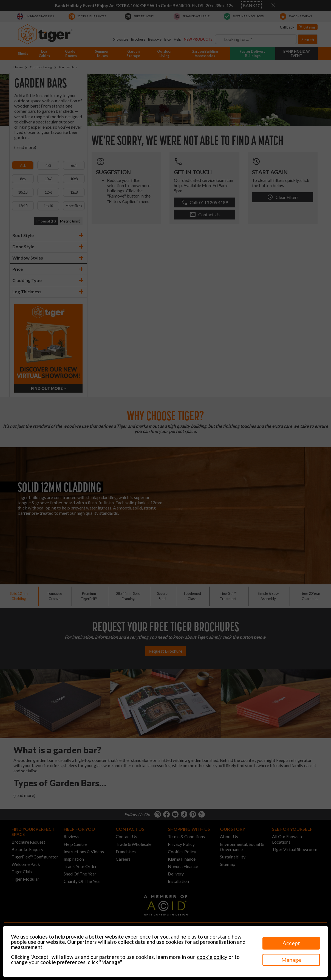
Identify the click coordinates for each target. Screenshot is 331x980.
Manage (291, 960)
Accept (291, 943)
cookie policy (212, 957)
